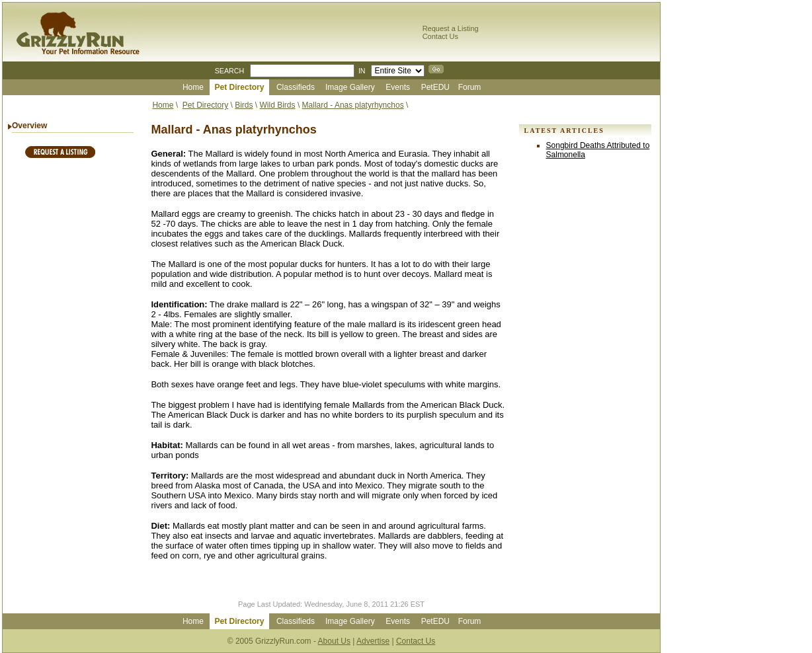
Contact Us (440, 36)
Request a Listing (451, 28)
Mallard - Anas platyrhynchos (353, 105)
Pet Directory (205, 105)
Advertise (373, 641)
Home (163, 105)
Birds (244, 105)
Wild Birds (278, 105)
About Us (334, 641)
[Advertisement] (73, 370)
